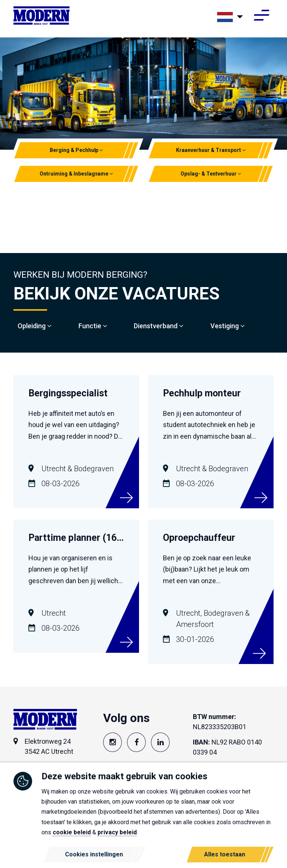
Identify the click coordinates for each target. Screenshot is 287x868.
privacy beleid (117, 832)
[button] (101, 150)
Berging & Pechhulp (76, 150)
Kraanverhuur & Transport (211, 150)
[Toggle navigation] (261, 18)
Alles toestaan (225, 854)
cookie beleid (72, 832)
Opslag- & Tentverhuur (211, 174)
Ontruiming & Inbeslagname (76, 174)
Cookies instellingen (94, 854)
